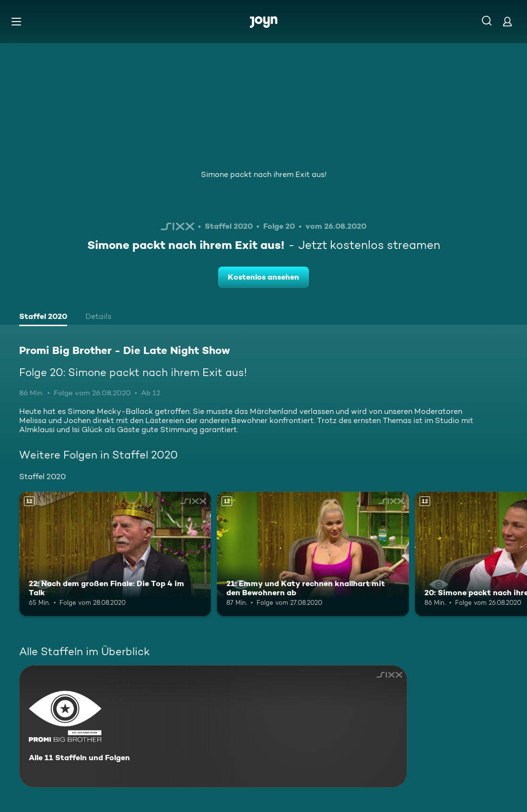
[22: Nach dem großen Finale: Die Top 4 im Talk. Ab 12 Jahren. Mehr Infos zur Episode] (115, 554)
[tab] (43, 318)
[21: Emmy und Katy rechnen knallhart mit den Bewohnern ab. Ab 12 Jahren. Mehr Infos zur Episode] (313, 554)
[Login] (507, 21)
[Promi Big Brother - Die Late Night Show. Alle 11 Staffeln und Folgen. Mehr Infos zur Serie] (213, 726)
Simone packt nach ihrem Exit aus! (264, 174)
